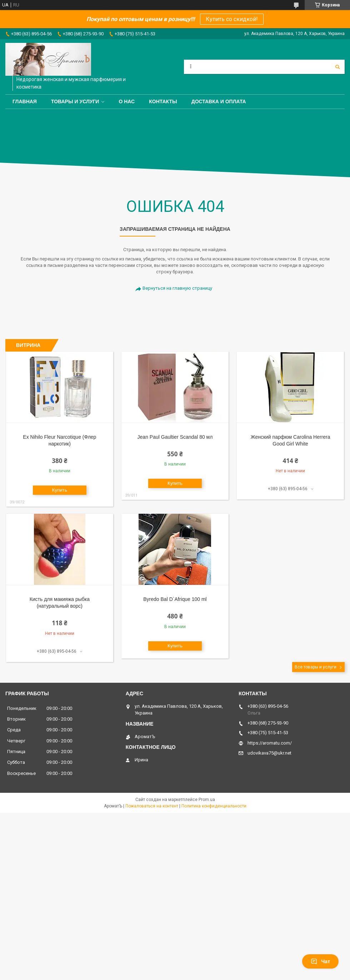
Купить (60, 490)
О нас (127, 101)
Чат (320, 961)
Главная (25, 101)
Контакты (163, 101)
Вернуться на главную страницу (177, 288)
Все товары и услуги (316, 667)
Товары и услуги (75, 101)
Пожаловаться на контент (152, 806)
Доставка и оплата (219, 101)
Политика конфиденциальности (214, 806)
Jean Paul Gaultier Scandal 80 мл (175, 437)
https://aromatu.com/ (270, 743)
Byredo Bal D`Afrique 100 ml (175, 599)
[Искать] (337, 67)
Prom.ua (207, 800)
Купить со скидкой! (232, 19)
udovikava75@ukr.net (269, 753)
